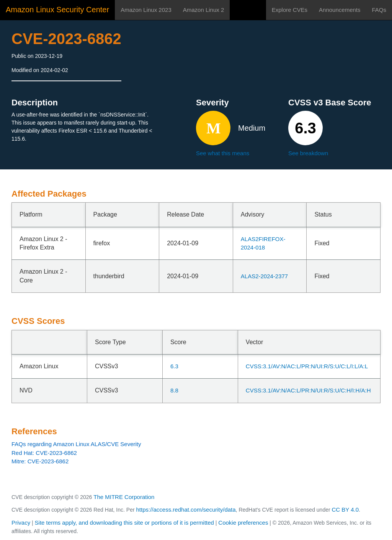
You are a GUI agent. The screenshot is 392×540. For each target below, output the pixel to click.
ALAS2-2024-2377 (264, 276)
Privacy (21, 523)
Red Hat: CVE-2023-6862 (44, 453)
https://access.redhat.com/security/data (186, 510)
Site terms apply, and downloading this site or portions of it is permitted (124, 523)
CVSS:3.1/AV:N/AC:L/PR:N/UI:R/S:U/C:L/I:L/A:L (307, 366)
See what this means (223, 153)
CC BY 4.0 (345, 510)
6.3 (174, 366)
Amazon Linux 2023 (146, 10)
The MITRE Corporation (124, 497)
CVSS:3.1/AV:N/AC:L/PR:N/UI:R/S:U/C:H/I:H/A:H (308, 390)
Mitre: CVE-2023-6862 (40, 461)
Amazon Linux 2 (204, 10)
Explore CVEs (290, 10)
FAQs (379, 10)
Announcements (340, 10)
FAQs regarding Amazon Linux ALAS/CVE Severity (76, 444)
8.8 (174, 390)
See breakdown (308, 153)
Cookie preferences (243, 523)
